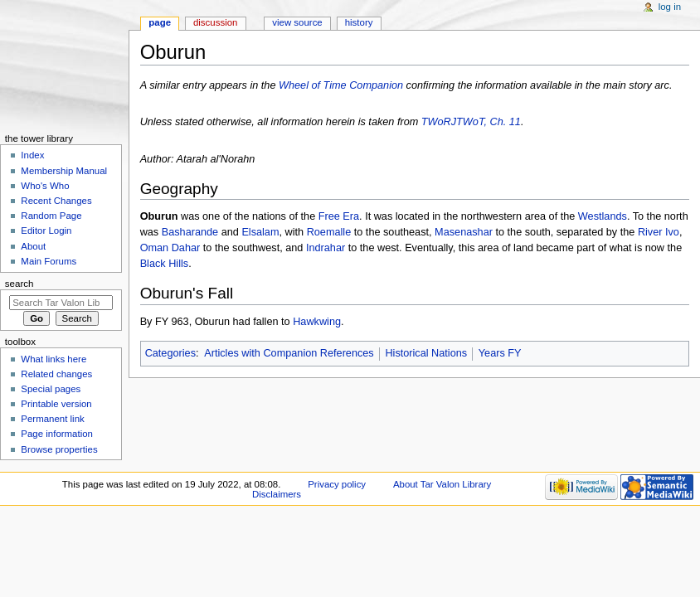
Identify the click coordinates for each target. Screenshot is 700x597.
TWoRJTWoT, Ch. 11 (471, 122)
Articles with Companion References (289, 353)
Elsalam (260, 232)
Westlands (603, 216)
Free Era (339, 216)
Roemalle (329, 232)
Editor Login (46, 231)
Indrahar (326, 248)
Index (32, 155)
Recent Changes (56, 201)
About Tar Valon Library (442, 484)
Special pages (51, 389)
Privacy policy (337, 484)
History (359, 22)
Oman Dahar (170, 248)
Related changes (56, 374)
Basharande (190, 232)
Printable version (56, 404)
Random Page (51, 216)
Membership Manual (64, 171)
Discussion (215, 22)
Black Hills (165, 264)
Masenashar (464, 232)
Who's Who (45, 186)
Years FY (500, 353)
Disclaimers (277, 494)
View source (297, 22)
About (33, 246)
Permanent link (52, 419)
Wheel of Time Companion (341, 85)
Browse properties (59, 449)
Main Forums (49, 261)
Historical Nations (426, 353)
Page (160, 22)
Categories (170, 353)
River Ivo (659, 232)
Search (19, 284)
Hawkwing (317, 322)
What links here (53, 359)
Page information (57, 434)
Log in (670, 7)
